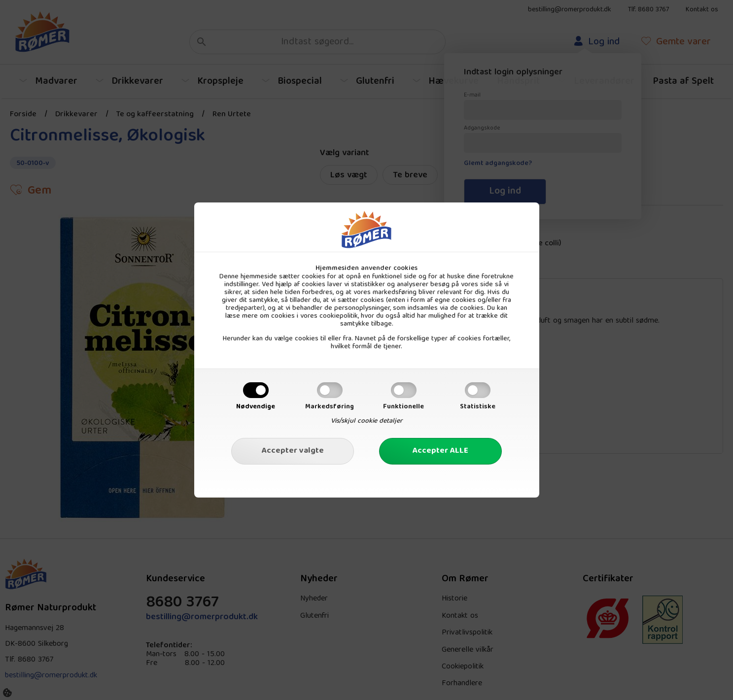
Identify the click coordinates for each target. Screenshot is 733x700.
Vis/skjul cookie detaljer (366, 421)
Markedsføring (330, 407)
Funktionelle (403, 407)
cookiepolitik (339, 316)
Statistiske (478, 407)
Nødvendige (256, 407)
